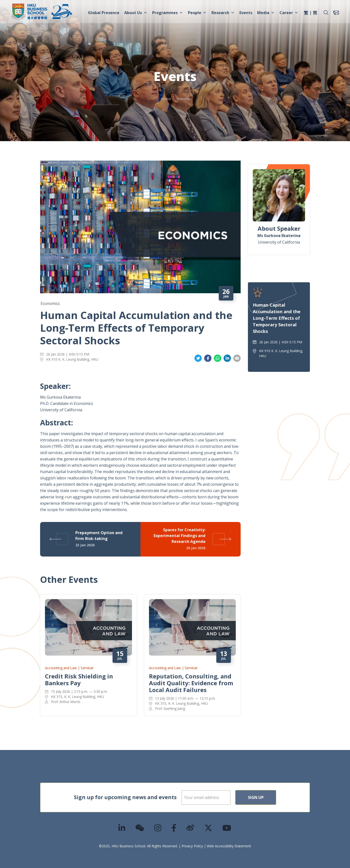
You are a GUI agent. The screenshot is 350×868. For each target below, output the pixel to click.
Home (166, 99)
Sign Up (271, 797)
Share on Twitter (198, 358)
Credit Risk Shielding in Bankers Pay (79, 680)
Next (70, 225)
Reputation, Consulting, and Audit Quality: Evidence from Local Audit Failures (191, 683)
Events (246, 13)
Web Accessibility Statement (229, 846)
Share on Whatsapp (218, 358)
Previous (53, 225)
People (197, 13)
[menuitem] (306, 13)
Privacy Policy (192, 846)
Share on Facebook (208, 358)
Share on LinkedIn (227, 358)
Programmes (168, 13)
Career (289, 13)
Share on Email (237, 358)
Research (223, 13)
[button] (326, 13)
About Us (136, 13)
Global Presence (104, 13)
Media (266, 13)
